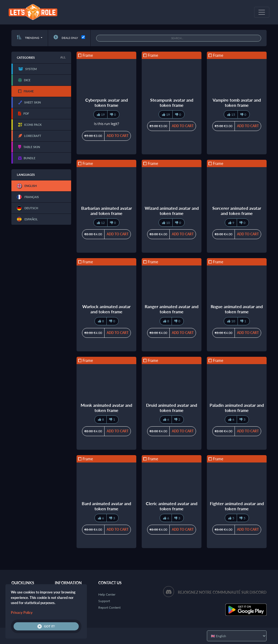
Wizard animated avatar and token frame (172, 211)
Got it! (46, 626)
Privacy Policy (22, 612)
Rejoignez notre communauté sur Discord (222, 592)
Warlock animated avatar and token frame (106, 309)
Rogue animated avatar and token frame (237, 309)
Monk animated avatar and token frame (106, 408)
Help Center (107, 594)
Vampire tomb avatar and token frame (237, 102)
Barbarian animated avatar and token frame (107, 211)
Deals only (66, 38)
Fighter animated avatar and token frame (237, 506)
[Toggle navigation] (262, 12)
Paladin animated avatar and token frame (237, 408)
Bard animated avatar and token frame (106, 506)
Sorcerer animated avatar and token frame (237, 211)
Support (104, 601)
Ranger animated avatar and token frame (172, 309)
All (63, 57)
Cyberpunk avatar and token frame (107, 102)
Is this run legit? (107, 124)
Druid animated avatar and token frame (172, 408)
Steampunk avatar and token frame (172, 102)
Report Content (109, 607)
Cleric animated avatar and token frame (172, 506)
